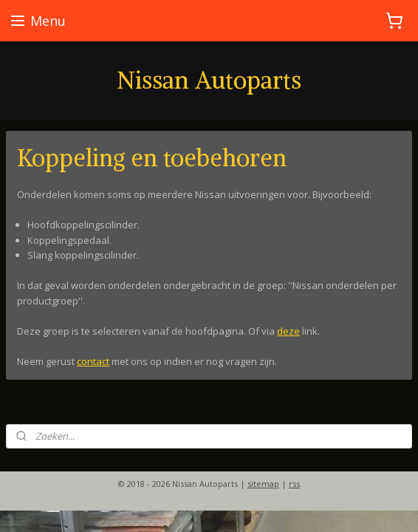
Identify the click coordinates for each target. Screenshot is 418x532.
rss (294, 484)
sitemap (263, 484)
